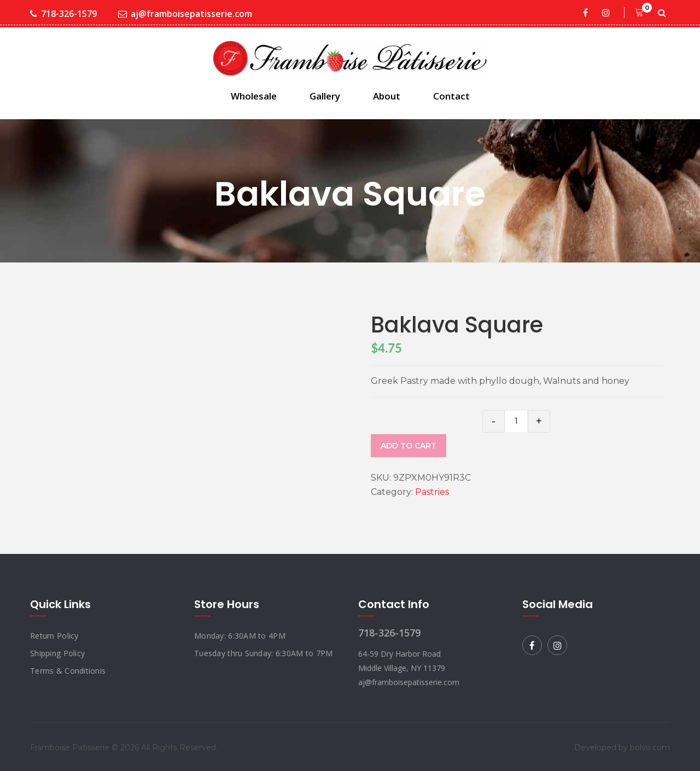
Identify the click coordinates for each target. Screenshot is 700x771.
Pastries (432, 492)
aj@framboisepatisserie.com (185, 14)
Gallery (325, 96)
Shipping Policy (57, 653)
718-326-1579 (63, 14)
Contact (451, 96)
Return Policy (54, 636)
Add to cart (409, 446)
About (387, 96)
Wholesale (254, 96)
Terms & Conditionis (68, 671)
